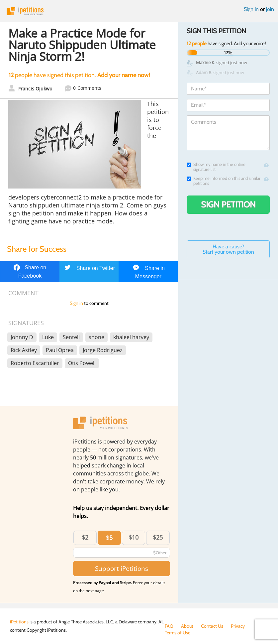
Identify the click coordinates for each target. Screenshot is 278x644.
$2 (85, 537)
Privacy (238, 626)
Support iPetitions (122, 568)
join (270, 9)
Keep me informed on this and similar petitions (224, 181)
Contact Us (212, 626)
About (187, 626)
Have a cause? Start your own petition (228, 249)
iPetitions (139, 11)
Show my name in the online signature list (216, 167)
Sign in (251, 9)
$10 (134, 537)
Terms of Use (178, 633)
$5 (109, 538)
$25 (158, 537)
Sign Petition (228, 204)
